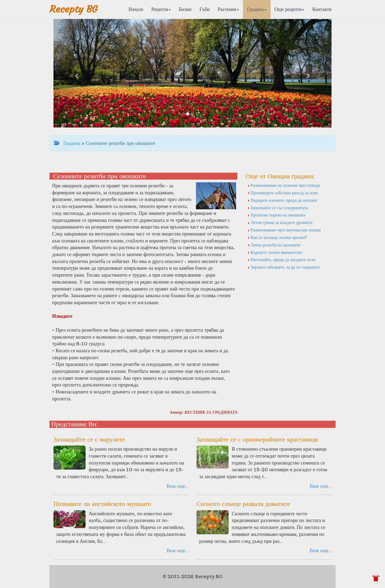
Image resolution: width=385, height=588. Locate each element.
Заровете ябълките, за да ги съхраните (284, 267)
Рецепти (161, 9)
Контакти (322, 9)
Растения (228, 9)
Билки (185, 9)
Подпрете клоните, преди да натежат (282, 200)
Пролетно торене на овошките (276, 215)
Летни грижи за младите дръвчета (280, 222)
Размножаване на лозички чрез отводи (284, 185)
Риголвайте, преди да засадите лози (281, 260)
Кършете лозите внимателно (275, 252)
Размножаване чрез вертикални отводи (284, 230)
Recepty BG (74, 9)
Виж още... (178, 486)
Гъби (205, 9)
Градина (257, 9)
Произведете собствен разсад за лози (283, 193)
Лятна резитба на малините (274, 245)
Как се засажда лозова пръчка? (277, 237)
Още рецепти (290, 9)
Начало (136, 9)
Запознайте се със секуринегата (278, 208)
